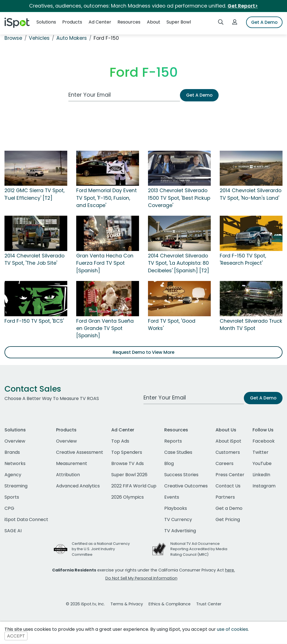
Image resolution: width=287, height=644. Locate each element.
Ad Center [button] (100, 22)
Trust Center (209, 604)
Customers (228, 452)
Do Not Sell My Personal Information (141, 578)
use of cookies (232, 629)
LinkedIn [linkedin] (261, 475)
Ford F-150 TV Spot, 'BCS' (34, 321)
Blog (169, 463)
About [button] (154, 22)
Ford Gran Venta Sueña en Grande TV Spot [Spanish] (105, 328)
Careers (224, 463)
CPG (9, 508)
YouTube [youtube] (262, 463)
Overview (15, 441)
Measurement (72, 463)
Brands (12, 452)
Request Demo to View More (143, 352)
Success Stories (181, 475)
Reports (173, 441)
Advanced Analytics (78, 486)
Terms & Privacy (127, 604)
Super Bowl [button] (179, 22)
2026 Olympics (128, 497)
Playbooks (176, 508)
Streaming (16, 486)
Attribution (68, 475)
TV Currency (178, 519)
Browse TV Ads (128, 463)
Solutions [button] (46, 22)
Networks (15, 463)
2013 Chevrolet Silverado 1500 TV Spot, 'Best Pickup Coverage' (179, 198)
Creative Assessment (80, 452)
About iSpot (228, 441)
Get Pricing (228, 519)
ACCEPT (16, 636)
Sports (12, 497)
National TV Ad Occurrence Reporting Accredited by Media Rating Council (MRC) (199, 549)
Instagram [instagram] (264, 486)
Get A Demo (264, 22)
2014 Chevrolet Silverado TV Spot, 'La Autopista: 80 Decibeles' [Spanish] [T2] (179, 263)
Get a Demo (229, 508)
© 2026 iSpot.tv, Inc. (85, 604)
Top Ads (120, 441)
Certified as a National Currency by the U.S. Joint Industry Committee (101, 549)
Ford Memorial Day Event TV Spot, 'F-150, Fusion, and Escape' (107, 198)
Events (172, 497)
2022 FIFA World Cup (134, 486)
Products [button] (72, 22)
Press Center (230, 475)
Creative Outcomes (186, 486)
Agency (13, 475)
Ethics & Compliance (170, 604)
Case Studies (178, 452)
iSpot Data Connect (26, 519)
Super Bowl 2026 (129, 475)
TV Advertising (180, 531)
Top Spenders (127, 452)
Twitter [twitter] (261, 452)
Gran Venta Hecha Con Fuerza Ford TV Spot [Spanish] (105, 263)
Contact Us (228, 486)
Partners (225, 497)
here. (230, 570)
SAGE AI (13, 531)
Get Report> (243, 6)
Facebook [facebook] (264, 441)
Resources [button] (129, 22)
